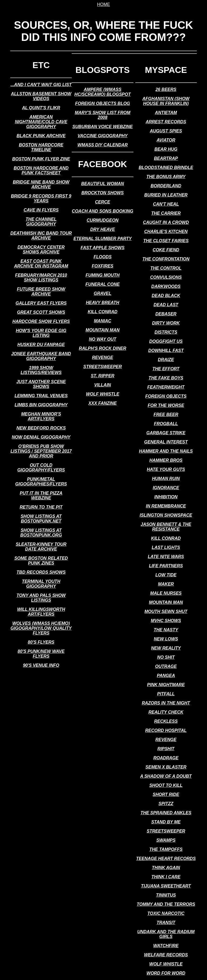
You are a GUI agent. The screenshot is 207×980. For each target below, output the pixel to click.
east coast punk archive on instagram (41, 264)
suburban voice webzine (103, 127)
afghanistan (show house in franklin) (166, 101)
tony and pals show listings (41, 598)
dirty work (166, 323)
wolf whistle (103, 394)
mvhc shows (166, 621)
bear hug (166, 149)
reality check (166, 712)
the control (166, 268)
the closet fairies (166, 241)
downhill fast (166, 350)
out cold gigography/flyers (41, 468)
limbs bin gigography (41, 405)
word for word (166, 973)
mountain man (103, 330)
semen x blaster (166, 767)
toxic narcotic (166, 913)
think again (166, 868)
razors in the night (166, 703)
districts (166, 332)
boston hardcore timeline (41, 147)
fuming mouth (102, 275)
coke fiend (166, 250)
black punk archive (41, 136)
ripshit (166, 749)
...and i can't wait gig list (41, 85)
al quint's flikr (41, 108)
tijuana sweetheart (166, 886)
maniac (103, 321)
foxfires (103, 266)
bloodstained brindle (166, 168)
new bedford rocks (41, 428)
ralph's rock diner (103, 348)
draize (166, 360)
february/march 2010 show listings (41, 278)
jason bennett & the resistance (166, 527)
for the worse (166, 405)
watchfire (166, 946)
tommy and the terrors (166, 904)
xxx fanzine (103, 403)
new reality (166, 648)
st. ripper (103, 376)
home (103, 4)
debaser (166, 314)
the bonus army (166, 177)
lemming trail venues (41, 396)
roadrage (166, 758)
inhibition (166, 497)
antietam (166, 113)
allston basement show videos (41, 96)
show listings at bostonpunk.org (41, 533)
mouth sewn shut (166, 611)
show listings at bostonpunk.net (41, 519)
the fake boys (166, 378)
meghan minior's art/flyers (41, 416)
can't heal (166, 204)
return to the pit (41, 507)
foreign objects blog (103, 103)
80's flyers (41, 642)
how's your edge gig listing (41, 333)
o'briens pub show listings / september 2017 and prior (41, 451)
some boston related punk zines (41, 561)
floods (103, 257)
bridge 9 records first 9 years (41, 198)
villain (102, 385)
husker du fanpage (41, 345)
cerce (103, 202)
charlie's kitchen (166, 232)
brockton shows (103, 193)
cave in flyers (41, 210)
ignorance (166, 488)
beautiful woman (103, 184)
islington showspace (166, 515)
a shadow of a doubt (166, 776)
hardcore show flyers (41, 321)
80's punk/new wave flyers (41, 654)
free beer (166, 415)
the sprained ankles (166, 813)
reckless (166, 721)
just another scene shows (41, 384)
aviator (166, 140)
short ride (166, 794)
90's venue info (41, 665)
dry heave (103, 229)
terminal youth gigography (41, 584)
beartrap (166, 158)
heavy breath (103, 303)
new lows (166, 639)
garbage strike (166, 433)
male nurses (166, 593)
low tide (166, 575)
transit (166, 923)
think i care (166, 877)
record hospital (166, 730)
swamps (166, 840)
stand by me (166, 822)
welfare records (166, 955)
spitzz (166, 804)
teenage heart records (166, 859)
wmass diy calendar (102, 145)
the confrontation (166, 259)
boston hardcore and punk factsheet (41, 170)
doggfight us (166, 341)
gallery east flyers (41, 303)
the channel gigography (41, 222)
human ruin (166, 479)
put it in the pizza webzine (41, 496)
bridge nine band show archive (41, 184)
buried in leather (166, 195)
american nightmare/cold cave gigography (41, 122)
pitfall (166, 694)
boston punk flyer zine (41, 159)
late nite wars (166, 557)
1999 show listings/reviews (41, 370)
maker (166, 584)
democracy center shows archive (41, 250)
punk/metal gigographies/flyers (41, 482)
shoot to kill (166, 785)
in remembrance (166, 506)
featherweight (166, 387)
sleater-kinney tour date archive (41, 547)
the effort (166, 369)
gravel (103, 293)
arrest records (166, 122)
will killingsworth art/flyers (41, 612)
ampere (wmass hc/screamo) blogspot (103, 92)
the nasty (166, 630)
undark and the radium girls (166, 934)
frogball (166, 424)
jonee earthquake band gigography (41, 356)
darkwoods (166, 286)
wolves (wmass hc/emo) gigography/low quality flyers (41, 628)
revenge (102, 357)
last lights (166, 547)
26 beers (166, 89)
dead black (166, 296)
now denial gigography (41, 437)
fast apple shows (103, 248)
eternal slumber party (103, 239)
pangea (166, 676)
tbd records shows (41, 572)
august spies (166, 131)
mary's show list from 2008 (102, 115)
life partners (166, 566)
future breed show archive (41, 292)
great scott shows (41, 312)
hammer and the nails (166, 451)
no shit (166, 657)
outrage (166, 666)
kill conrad (103, 312)
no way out (103, 339)
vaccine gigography (103, 136)
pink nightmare (166, 685)
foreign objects (166, 396)
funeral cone (103, 284)
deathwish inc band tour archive (41, 236)
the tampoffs (166, 849)
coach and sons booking (103, 211)
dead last (166, 305)
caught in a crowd (166, 222)
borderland (166, 186)
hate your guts (166, 469)
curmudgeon (102, 220)
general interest (166, 442)
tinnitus (166, 895)
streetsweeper (103, 367)
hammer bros (166, 460)
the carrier (166, 213)
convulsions (166, 277)
